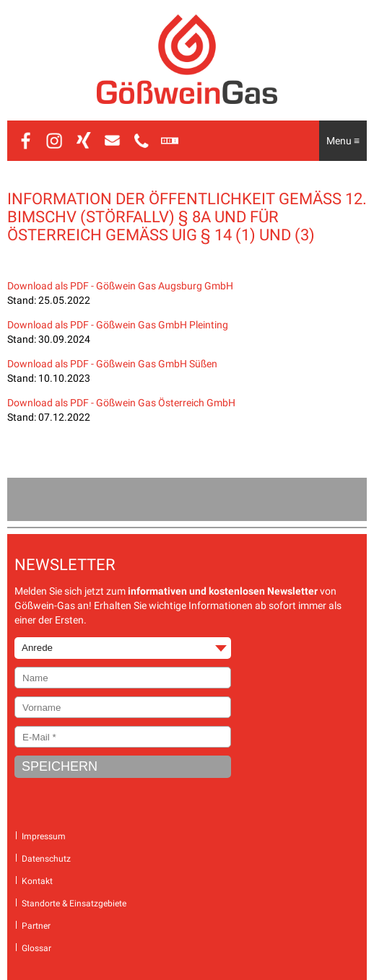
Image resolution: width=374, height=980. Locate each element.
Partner (36, 926)
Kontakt (37, 881)
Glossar (36, 948)
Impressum (44, 836)
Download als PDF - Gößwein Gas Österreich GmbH (121, 403)
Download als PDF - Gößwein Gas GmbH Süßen (112, 364)
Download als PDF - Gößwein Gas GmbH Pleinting (118, 325)
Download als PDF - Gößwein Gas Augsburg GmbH (120, 286)
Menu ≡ (343, 141)
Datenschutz (46, 859)
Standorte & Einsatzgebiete (74, 904)
